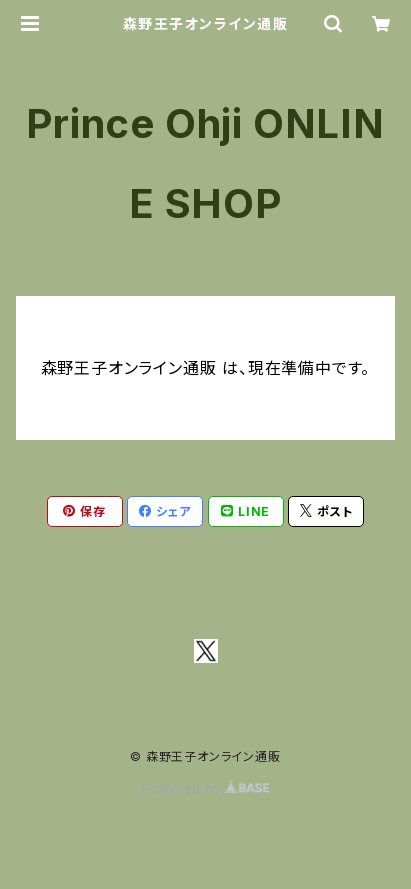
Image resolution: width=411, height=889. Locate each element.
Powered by (206, 788)
